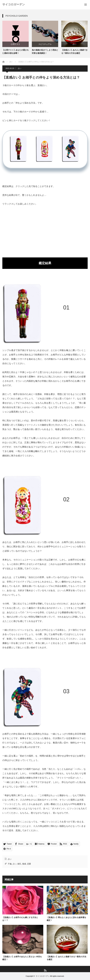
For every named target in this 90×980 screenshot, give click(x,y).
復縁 (24, 864)
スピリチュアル (45, 44)
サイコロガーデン (43, 976)
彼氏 (19, 864)
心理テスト (16, 44)
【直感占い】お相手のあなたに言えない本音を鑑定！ (22, 958)
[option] (16, 38)
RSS (45, 970)
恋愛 (29, 864)
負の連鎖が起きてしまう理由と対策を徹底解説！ (45, 52)
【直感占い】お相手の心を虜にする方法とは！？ (20, 919)
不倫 (10, 864)
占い (74, 44)
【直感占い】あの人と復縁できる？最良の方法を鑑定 (74, 52)
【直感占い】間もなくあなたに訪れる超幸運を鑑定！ (66, 919)
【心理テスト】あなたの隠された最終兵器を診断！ (16, 52)
